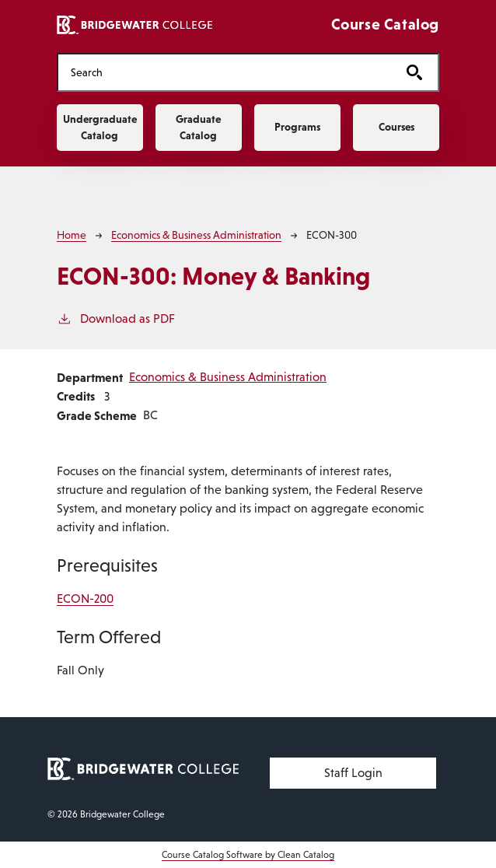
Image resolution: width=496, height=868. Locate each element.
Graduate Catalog (198, 127)
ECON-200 (85, 598)
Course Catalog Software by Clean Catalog (248, 855)
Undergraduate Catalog (100, 127)
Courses (396, 127)
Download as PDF (116, 317)
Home (72, 235)
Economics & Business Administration (196, 235)
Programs (297, 127)
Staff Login (353, 773)
